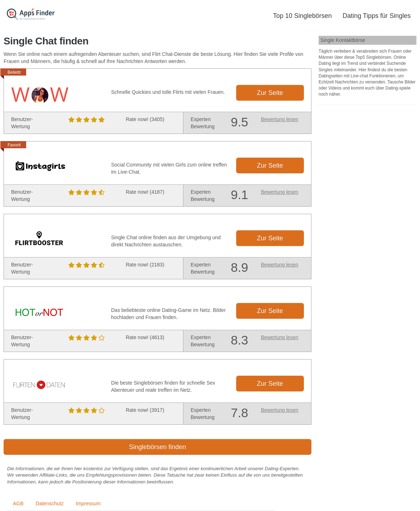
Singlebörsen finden (157, 447)
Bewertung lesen (280, 119)
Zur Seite (270, 93)
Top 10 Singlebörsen (302, 16)
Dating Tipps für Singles (377, 16)
